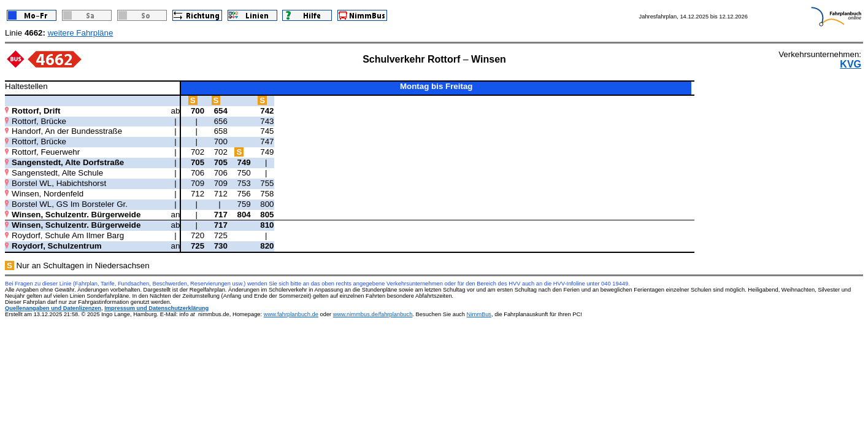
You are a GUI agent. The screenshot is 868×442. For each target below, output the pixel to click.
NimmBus (479, 314)
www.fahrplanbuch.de (291, 314)
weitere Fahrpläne (81, 33)
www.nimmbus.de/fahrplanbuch (373, 314)
